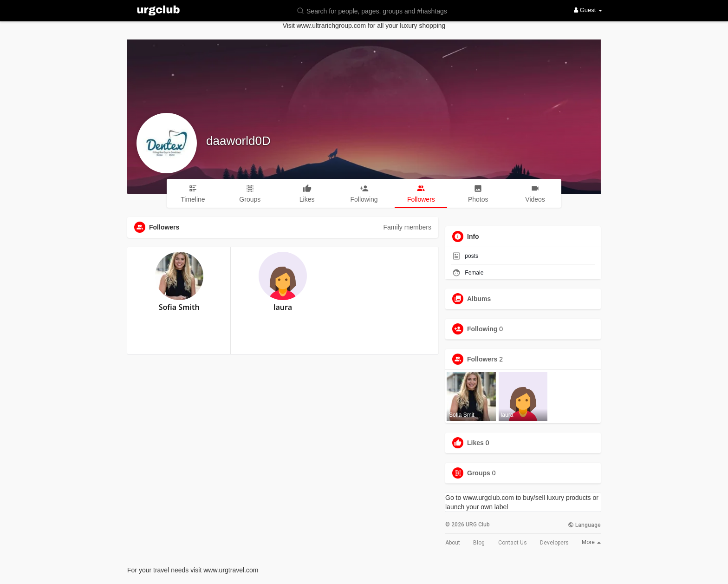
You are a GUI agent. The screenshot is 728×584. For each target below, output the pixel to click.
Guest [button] (588, 10)
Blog (479, 543)
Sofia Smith (179, 307)
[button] (378, 10)
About (453, 543)
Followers (482, 359)
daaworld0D (238, 141)
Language (584, 525)
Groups (479, 473)
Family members (407, 227)
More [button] (591, 542)
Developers (554, 543)
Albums (479, 299)
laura (283, 307)
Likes (475, 443)
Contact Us (513, 543)
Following (482, 329)
